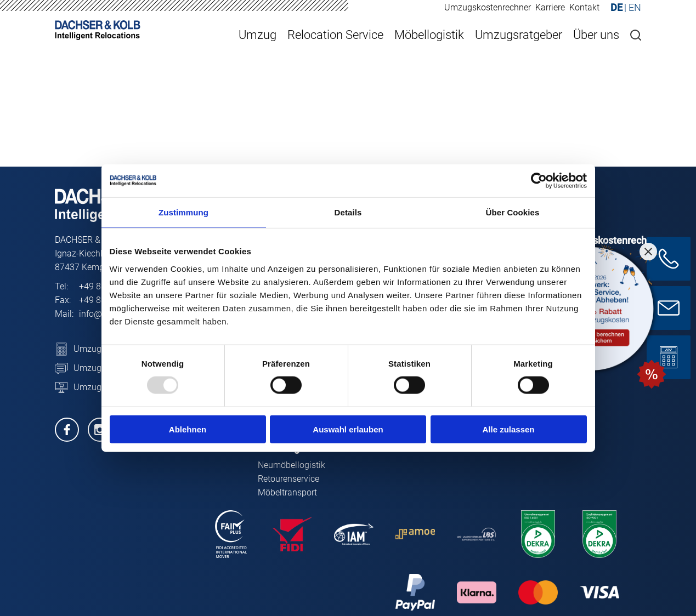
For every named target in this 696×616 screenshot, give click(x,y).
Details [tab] (348, 212)
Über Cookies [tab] (513, 212)
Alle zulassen (508, 429)
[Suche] (636, 35)
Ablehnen (188, 429)
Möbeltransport (287, 492)
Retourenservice (288, 479)
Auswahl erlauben (348, 429)
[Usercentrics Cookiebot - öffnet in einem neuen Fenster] (539, 181)
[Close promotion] (648, 252)
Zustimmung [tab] (183, 212)
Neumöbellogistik (292, 465)
